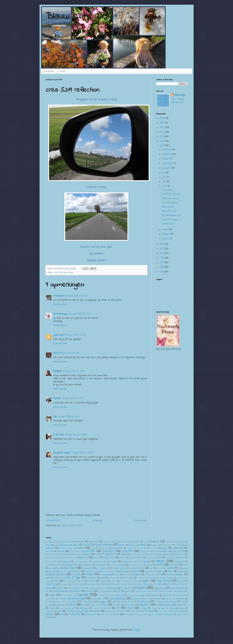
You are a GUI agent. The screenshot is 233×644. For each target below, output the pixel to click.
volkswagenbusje (177, 608)
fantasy (123, 558)
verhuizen (84, 608)
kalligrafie (64, 572)
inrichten (140, 568)
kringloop (136, 575)
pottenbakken (59, 591)
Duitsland (180, 554)
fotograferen (179, 558)
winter (50, 614)
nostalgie (102, 584)
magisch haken (126, 578)
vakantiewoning (164, 605)
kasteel (105, 572)
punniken (108, 591)
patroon (60, 588)
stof (67, 602)
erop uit (83, 558)
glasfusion (137, 562)
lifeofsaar (92, 578)
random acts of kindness (145, 591)
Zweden (49, 617)
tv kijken (117, 605)
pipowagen (92, 588)
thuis (73, 605)
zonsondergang (138, 615)
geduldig (85, 562)
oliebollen (117, 584)
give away (111, 562)
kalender (52, 572)
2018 (162, 244)
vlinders (154, 608)
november (167, 154)
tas (132, 602)
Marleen (57, 398)
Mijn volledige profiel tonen (178, 101)
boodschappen (180, 545)
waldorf (97, 611)
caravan (49, 551)
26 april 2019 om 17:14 (73, 398)
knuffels (77, 575)
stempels (180, 599)
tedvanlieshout (161, 602)
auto (146, 542)
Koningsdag (167, 190)
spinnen (146, 599)
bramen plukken (66, 548)
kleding (160, 572)
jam (151, 568)
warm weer (121, 611)
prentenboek (75, 591)
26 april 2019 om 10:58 (74, 371)
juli (164, 173)
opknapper (150, 584)
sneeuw (100, 599)
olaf (109, 584)
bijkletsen (65, 545)
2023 (162, 128)
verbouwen (64, 608)
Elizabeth (58, 371)
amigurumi (108, 542)
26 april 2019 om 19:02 (69, 417)
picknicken (71, 588)
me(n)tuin (151, 578)
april (165, 186)
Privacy (62, 71)
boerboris (155, 545)
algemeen (93, 542)
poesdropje (113, 588)
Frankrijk (49, 562)
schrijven (131, 595)
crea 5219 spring (170, 203)
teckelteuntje (143, 602)
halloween (179, 562)
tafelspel (124, 602)
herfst (160, 565)
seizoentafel (180, 595)
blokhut (122, 545)
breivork (94, 548)
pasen (49, 588)
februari (166, 234)
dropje (170, 554)
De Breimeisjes (61, 314)
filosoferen (150, 558)
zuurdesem (168, 615)
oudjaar (160, 584)
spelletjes (136, 599)
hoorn (51, 568)
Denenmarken (76, 554)
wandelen (109, 611)
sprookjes (169, 599)
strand (74, 602)
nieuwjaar (64, 584)
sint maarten (62, 599)
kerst (135, 571)
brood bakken (117, 548)
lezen (48, 578)
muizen (103, 581)
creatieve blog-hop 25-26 (171, 551)
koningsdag (105, 575)
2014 (162, 263)
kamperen (76, 572)
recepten (161, 591)
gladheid (126, 562)
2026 (162, 118)
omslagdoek (138, 584)
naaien (145, 581)
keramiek (124, 572)
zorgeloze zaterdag (154, 615)
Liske (102, 578)
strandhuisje (88, 602)
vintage (144, 608)
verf (73, 608)
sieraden (49, 599)
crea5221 (144, 551)
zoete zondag (105, 615)
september (168, 163)
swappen (102, 602)
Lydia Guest (59, 335)
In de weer (58, 435)
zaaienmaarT (91, 615)
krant (126, 575)
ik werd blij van (119, 568)
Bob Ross (133, 545)
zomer (116, 615)
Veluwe (52, 608)
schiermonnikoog (105, 595)
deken (65, 554)
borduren (50, 548)
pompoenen (126, 588)
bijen (56, 545)
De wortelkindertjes (171, 215)
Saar (52, 595)
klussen (181, 572)
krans (117, 575)
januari (166, 239)
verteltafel (96, 608)
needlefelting (51, 584)
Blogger (137, 630)
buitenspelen (168, 207)
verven (107, 608)
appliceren (120, 542)
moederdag (68, 581)
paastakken (180, 584)
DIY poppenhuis (109, 554)
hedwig (122, 565)
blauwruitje (180, 95)
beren (48, 545)
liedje (56, 578)
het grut (174, 565)
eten (97, 558)
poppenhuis (160, 588)
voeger (163, 608)
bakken (155, 542)
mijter (48, 581)
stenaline (49, 602)
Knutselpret (59, 296)
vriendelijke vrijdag (73, 611)
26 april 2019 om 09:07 (80, 314)
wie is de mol (164, 611)
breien (80, 548)
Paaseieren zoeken (171, 199)
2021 (162, 137)
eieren (73, 558)
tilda (84, 605)
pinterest (82, 588)
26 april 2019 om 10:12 (76, 335)
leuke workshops (175, 575)
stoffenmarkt (168, 224)
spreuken (158, 599)
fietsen (139, 558)
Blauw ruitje (69, 16)
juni (164, 177)
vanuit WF (182, 605)
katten (113, 572)
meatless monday (166, 578)
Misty (56, 581)
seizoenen (154, 595)
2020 (162, 141)
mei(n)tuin (181, 578)
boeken (143, 545)
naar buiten (68, 273)
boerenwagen (166, 545)
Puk (100, 591)
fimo (160, 558)
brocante (104, 548)
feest (131, 558)
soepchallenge (117, 599)
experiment (110, 558)
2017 (162, 249)
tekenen (173, 602)
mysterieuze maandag (129, 581)
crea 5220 (108, 551)
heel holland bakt (136, 565)
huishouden (88, 568)
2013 (162, 267)
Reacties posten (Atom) (72, 526)
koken (90, 575)
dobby (124, 554)
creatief (153, 551)
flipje (168, 558)
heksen (149, 565)
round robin (182, 591)
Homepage (49, 71)
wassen (133, 611)
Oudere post (140, 521)
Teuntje (49, 605)
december (167, 150)
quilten (128, 591)
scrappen (142, 595)
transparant (95, 605)
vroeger (86, 611)
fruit (77, 562)
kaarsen (160, 568)
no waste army (77, 584)
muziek (113, 581)
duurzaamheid (52, 558)
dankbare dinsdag (53, 554)
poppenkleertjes (177, 588)
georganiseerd (97, 562)
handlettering (51, 565)
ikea (131, 568)
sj (92, 599)
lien (55, 417)
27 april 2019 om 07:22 (82, 453)
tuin (105, 605)
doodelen (151, 554)
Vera (55, 353)
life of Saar (74, 578)
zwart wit (181, 615)
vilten (130, 608)
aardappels (50, 542)
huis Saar (70, 568)
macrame (113, 578)
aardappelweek (63, 542)
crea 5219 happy (170, 220)
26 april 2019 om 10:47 (69, 353)
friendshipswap (63, 562)
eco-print (64, 558)
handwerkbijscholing (68, 565)
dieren (87, 554)
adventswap (78, 542)
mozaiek (92, 581)
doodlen (160, 554)
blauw (76, 545)
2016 (162, 253)
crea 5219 (58, 273)
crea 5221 (127, 551)
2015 (162, 258)
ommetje (127, 584)
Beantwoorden (60, 304)
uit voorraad (130, 605)
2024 (162, 123)
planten (102, 588)
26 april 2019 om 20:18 (75, 435)
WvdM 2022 (74, 615)
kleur (171, 572)
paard (170, 584)
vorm (59, 611)
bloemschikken (104, 545)
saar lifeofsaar (68, 595)
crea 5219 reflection (171, 194)
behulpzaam (180, 542)
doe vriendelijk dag (137, 554)
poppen (140, 588)
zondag (127, 615)
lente (159, 575)
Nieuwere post (53, 521)
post (48, 591)
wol (62, 615)
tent (182, 602)
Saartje (83, 595)
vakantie (144, 605)
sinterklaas (78, 599)
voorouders (50, 611)
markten (141, 578)
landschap (149, 575)
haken (160, 561)
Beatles (169, 542)
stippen (59, 602)
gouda (147, 562)
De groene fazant (62, 453)
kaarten (170, 568)
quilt (118, 591)
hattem (113, 565)
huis (58, 568)
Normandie (91, 584)
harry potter (101, 565)
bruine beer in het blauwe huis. (140, 548)
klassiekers (149, 572)
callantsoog (178, 548)
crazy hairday (75, 551)
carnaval (61, 551)
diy (96, 554)
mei (164, 182)
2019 (162, 146)
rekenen (170, 591)
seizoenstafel (167, 595)
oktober (166, 159)
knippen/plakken (56, 575)
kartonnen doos (92, 572)
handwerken (86, 565)
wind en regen (178, 611)
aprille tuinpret (133, 542)
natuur (181, 581)
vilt (118, 608)
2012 (162, 272)
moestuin (80, 581)
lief (62, 578)
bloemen (87, 545)
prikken (90, 591)
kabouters (183, 568)
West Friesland (146, 611)
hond (185, 565)
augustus (167, 168)
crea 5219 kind (169, 211)
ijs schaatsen (102, 568)
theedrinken (61, 605)
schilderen (119, 595)
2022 (162, 132)
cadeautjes (162, 548)
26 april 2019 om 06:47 (77, 296)
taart (115, 602)
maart (166, 230)
